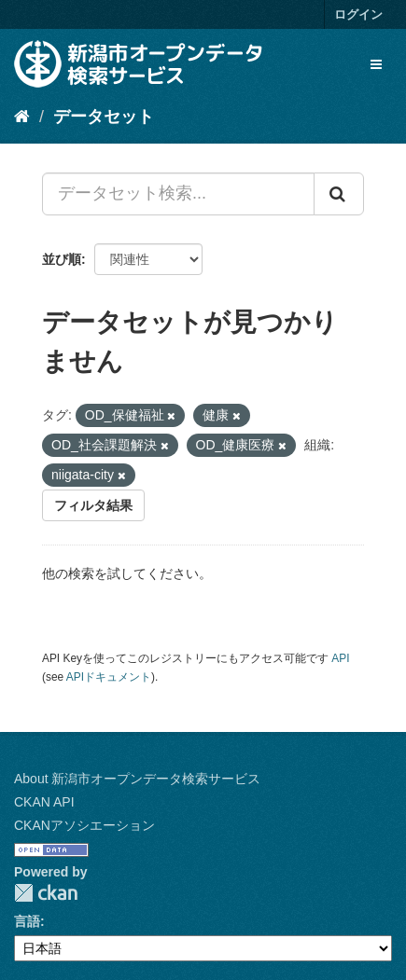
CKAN (46, 893)
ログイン (358, 14)
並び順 (62, 259)
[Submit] (339, 194)
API (340, 658)
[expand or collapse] (376, 64)
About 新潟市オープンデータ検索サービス (137, 779)
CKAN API (44, 802)
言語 (27, 921)
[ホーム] (22, 117)
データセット (104, 117)
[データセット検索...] (178, 194)
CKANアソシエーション (84, 825)
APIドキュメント (109, 677)
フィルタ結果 (93, 505)
